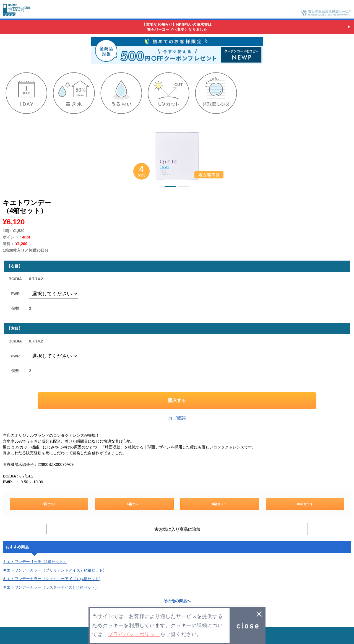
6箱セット (135, 504)
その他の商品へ (177, 601)
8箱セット (220, 504)
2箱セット (49, 504)
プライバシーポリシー (134, 634)
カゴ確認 (177, 418)
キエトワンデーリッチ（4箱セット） (35, 562)
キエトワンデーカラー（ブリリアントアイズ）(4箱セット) (54, 570)
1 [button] (170, 188)
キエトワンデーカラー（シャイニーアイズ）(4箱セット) (52, 579)
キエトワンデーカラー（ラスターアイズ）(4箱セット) (50, 587)
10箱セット (305, 504)
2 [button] (184, 188)
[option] (177, 154)
